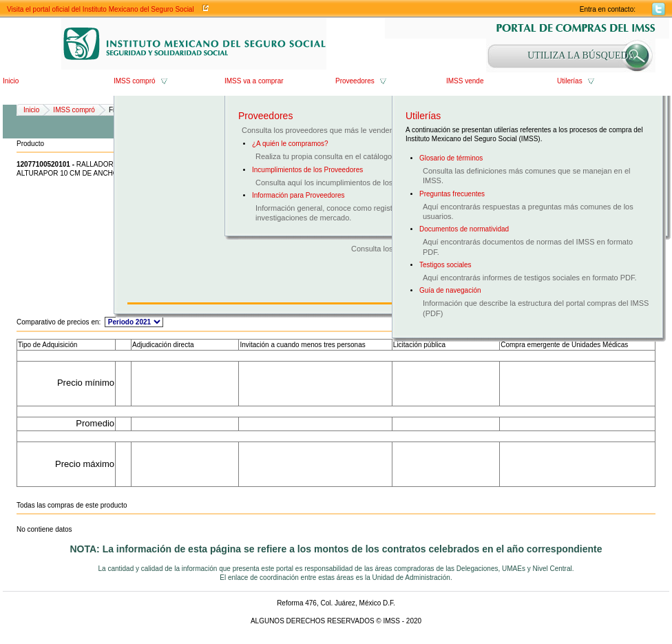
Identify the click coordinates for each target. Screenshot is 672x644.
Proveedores (355, 81)
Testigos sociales (445, 265)
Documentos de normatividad (464, 229)
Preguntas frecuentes (452, 194)
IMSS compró (135, 81)
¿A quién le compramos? (290, 144)
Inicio (11, 81)
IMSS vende (465, 81)
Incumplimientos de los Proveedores (307, 170)
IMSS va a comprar (254, 81)
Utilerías (570, 81)
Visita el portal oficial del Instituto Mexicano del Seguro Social (101, 9)
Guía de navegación (450, 290)
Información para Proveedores (298, 195)
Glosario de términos (451, 158)
